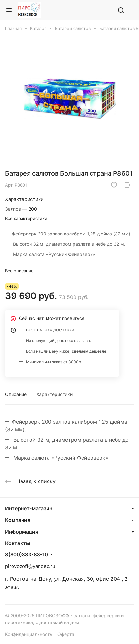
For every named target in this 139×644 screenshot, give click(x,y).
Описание (16, 394)
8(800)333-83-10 (26, 555)
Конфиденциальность (29, 634)
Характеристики (54, 394)
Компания (18, 520)
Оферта (66, 634)
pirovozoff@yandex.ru (30, 566)
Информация (22, 532)
